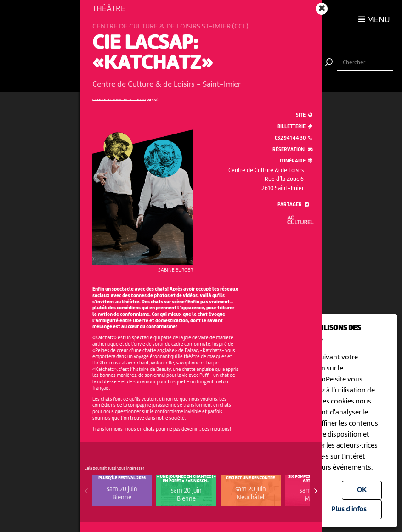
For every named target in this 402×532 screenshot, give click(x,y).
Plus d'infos (349, 510)
